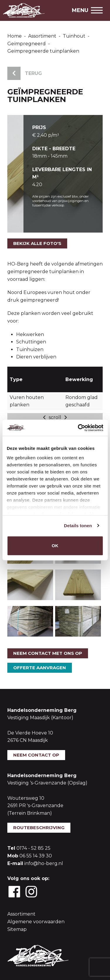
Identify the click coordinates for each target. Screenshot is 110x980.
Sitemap (17, 929)
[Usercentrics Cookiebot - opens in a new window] (78, 428)
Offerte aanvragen (40, 668)
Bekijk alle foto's (37, 243)
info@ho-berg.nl (44, 863)
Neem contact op (36, 755)
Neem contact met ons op (48, 653)
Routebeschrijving (39, 828)
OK (55, 546)
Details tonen (78, 526)
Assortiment (21, 914)
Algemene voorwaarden (36, 922)
